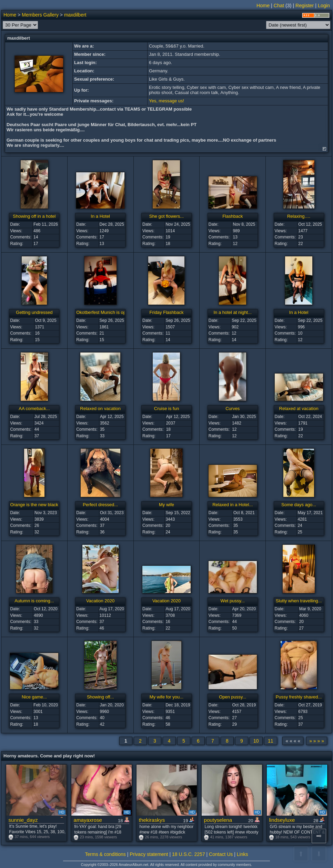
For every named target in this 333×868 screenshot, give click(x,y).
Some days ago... (299, 505)
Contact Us (221, 854)
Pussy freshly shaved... (299, 697)
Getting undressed (34, 312)
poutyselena (218, 820)
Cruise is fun (166, 409)
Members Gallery (40, 15)
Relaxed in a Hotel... (233, 505)
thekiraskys (152, 820)
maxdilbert (75, 15)
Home (263, 6)
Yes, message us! (166, 101)
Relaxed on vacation (100, 409)
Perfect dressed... (100, 505)
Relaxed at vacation (299, 409)
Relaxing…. (299, 216)
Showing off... (100, 697)
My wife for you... (166, 697)
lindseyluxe (282, 820)
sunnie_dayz (23, 820)
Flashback (233, 216)
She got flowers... (166, 216)
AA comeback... (34, 409)
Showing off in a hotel (34, 216)
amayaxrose (88, 820)
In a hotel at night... (233, 312)
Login (324, 6)
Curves (233, 409)
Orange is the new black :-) (37, 505)
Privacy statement (149, 854)
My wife (166, 505)
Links (243, 854)
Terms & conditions (105, 854)
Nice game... (34, 697)
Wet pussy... (233, 601)
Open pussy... (233, 697)
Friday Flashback (166, 312)
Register (305, 6)
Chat (279, 6)
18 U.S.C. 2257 (189, 854)
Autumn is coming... (34, 601)
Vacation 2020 (100, 601)
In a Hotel (100, 216)
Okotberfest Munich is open (103, 312)
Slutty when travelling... (299, 601)
